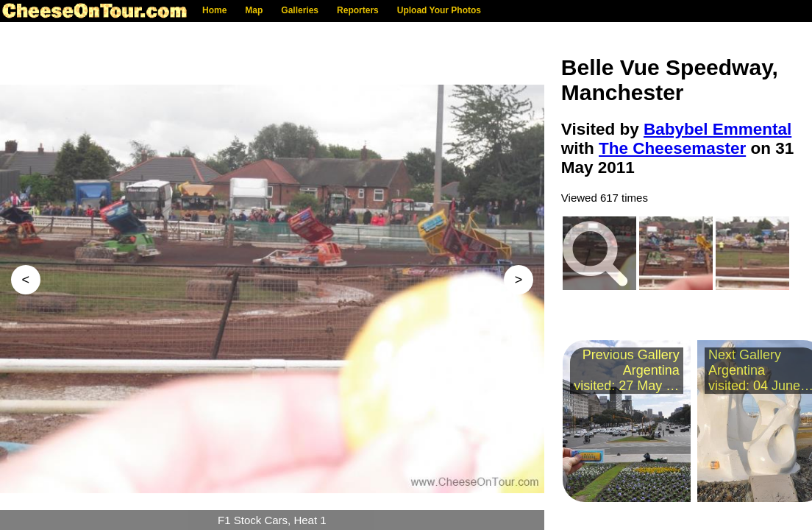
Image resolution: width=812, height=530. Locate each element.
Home (214, 10)
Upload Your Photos (439, 10)
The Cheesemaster (672, 148)
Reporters (358, 10)
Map (254, 10)
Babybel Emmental (717, 129)
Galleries (300, 10)
